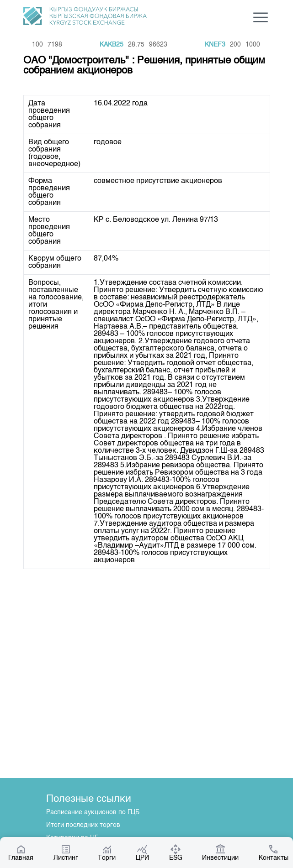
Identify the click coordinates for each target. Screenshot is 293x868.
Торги (107, 852)
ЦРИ (142, 852)
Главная (21, 852)
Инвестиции (220, 852)
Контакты (274, 852)
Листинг (66, 852)
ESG (176, 852)
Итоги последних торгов (83, 825)
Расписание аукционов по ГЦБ (93, 812)
